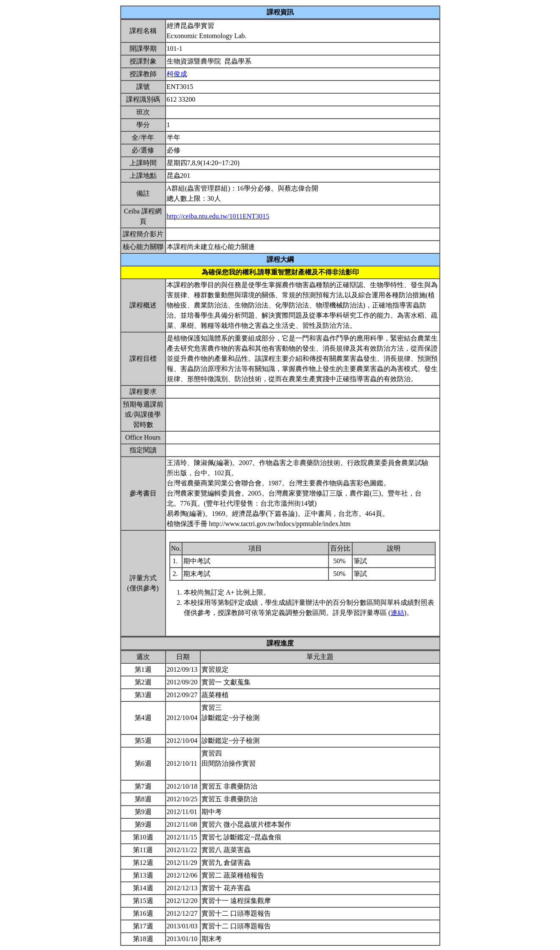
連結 (397, 613)
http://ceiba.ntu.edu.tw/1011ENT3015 (218, 216)
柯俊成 (177, 74)
